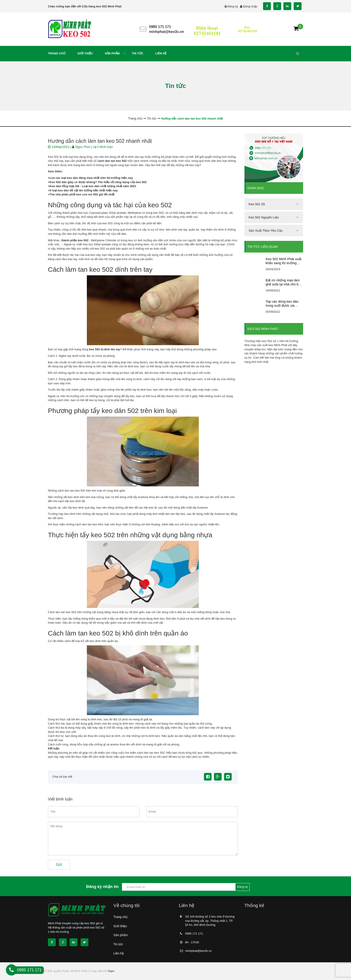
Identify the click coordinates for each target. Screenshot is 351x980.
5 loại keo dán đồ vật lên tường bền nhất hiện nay (84, 190)
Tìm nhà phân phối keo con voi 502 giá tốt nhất (82, 194)
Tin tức (118, 944)
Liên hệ (119, 953)
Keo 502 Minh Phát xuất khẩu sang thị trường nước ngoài (284, 261)
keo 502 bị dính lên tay (105, 349)
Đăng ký (233, 6)
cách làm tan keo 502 (112, 161)
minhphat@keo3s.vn (167, 32)
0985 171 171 (160, 27)
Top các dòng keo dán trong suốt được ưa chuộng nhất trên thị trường (282, 304)
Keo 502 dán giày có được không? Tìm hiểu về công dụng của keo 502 (98, 182)
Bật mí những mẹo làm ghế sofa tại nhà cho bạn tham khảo (284, 282)
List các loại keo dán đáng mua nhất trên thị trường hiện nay (91, 178)
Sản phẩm (121, 935)
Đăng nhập (250, 6)
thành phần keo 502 (75, 240)
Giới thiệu (120, 926)
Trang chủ (121, 917)
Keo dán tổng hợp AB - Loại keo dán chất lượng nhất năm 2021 (93, 186)
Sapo (111, 971)
